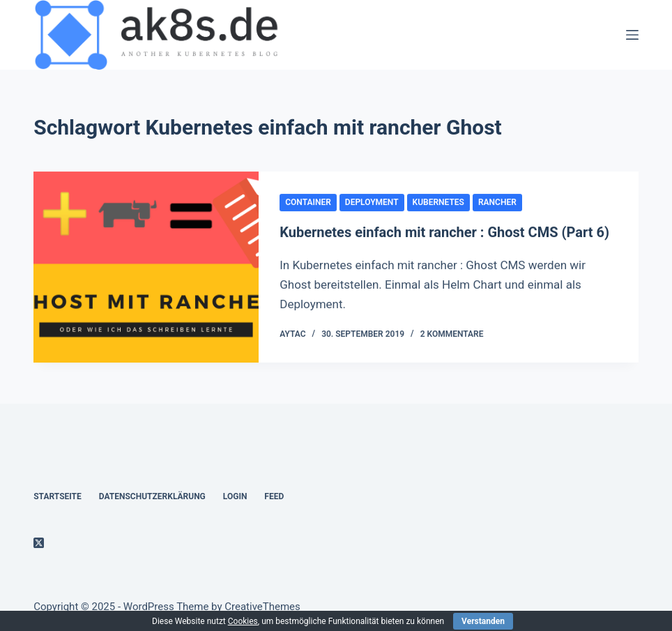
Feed (274, 496)
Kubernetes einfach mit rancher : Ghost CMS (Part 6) (444, 233)
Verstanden (483, 621)
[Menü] (632, 35)
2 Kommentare (452, 335)
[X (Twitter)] (39, 543)
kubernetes (438, 202)
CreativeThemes (262, 607)
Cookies (243, 621)
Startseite (58, 496)
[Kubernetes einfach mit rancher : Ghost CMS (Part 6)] (146, 268)
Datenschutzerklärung (152, 496)
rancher (497, 202)
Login (235, 496)
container (308, 202)
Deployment (372, 202)
